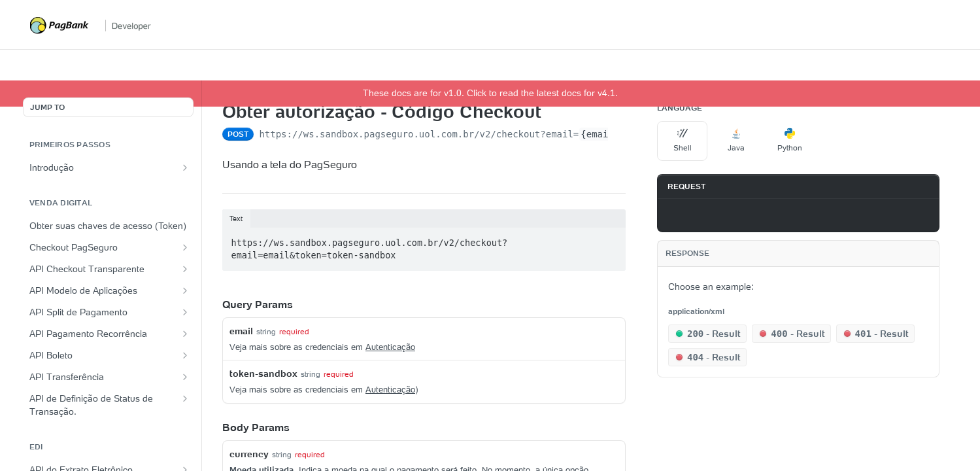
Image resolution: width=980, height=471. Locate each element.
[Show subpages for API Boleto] (185, 355)
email (241, 331)
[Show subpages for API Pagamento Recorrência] (185, 334)
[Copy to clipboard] (673, 215)
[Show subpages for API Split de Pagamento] (185, 312)
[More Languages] (828, 141)
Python (790, 140)
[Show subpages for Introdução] (185, 167)
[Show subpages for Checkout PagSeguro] (185, 247)
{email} (600, 134)
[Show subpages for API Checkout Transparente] (185, 269)
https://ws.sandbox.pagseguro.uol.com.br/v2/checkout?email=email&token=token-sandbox (370, 249)
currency (249, 454)
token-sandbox (263, 374)
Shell (683, 140)
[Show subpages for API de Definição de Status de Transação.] (185, 398)
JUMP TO (47, 107)
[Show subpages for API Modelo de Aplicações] (185, 290)
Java (736, 140)
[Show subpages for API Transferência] (185, 377)
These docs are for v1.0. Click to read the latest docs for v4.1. (490, 93)
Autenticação (390, 347)
